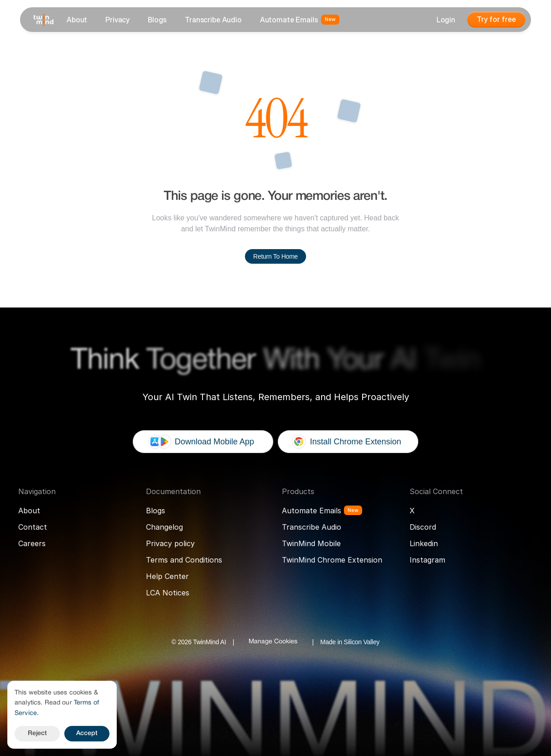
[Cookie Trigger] (273, 642)
